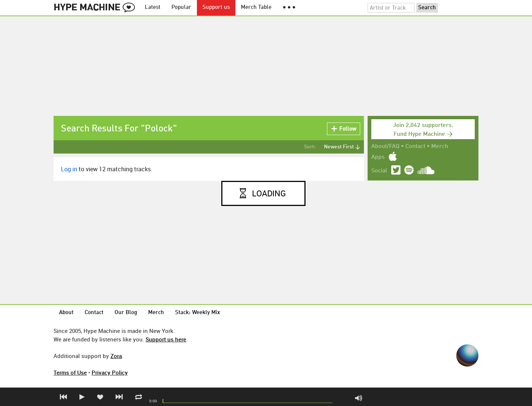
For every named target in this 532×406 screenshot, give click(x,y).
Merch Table (256, 8)
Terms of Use (70, 372)
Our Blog (126, 313)
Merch (440, 147)
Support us (216, 8)
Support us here (166, 339)
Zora (116, 356)
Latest (153, 8)
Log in (69, 169)
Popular (181, 8)
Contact (415, 147)
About (66, 313)
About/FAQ (385, 147)
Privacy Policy (110, 372)
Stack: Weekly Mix (198, 313)
